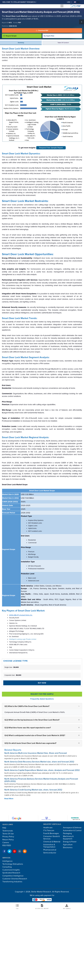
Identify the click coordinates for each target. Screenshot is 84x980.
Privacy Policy (8, 837)
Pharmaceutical (50, 850)
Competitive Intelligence (13, 876)
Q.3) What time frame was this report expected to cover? (28, 728)
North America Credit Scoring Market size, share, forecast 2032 (33, 790)
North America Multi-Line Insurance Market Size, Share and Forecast (36, 753)
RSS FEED (7, 845)
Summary (21, 43)
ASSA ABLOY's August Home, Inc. (21, 615)
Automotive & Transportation (49, 846)
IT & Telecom (49, 831)
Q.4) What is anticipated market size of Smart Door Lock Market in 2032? (35, 735)
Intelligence (7, 861)
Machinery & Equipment (68, 837)
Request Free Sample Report (51, 148)
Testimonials (8, 831)
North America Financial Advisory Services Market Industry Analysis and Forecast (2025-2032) (41, 780)
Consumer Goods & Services (51, 837)
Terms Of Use (8, 834)
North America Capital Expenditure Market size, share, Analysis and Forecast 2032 (42, 770)
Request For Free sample (42, 694)
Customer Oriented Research (15, 879)
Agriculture (68, 845)
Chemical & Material (52, 842)
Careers (6, 843)
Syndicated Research (11, 873)
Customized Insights (11, 870)
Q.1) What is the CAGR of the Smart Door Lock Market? (27, 706)
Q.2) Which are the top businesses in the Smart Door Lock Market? (32, 720)
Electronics (68, 848)
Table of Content (63, 43)
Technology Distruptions (13, 864)
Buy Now (42, 683)
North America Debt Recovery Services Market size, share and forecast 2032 (39, 762)
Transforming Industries (12, 882)
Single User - (12, 667)
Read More (9, 799)
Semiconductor (50, 853)
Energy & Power (70, 842)
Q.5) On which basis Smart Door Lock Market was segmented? (30, 743)
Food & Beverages (51, 833)
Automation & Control (72, 831)
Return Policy (8, 840)
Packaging (67, 833)
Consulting (7, 867)
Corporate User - (13, 675)
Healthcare (48, 828)
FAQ (4, 828)
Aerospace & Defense (72, 828)
